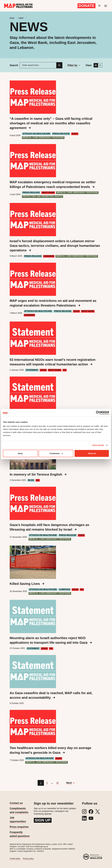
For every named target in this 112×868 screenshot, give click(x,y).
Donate (86, 6)
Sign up (43, 820)
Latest (21, 18)
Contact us (16, 803)
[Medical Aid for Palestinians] (18, 6)
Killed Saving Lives (27, 584)
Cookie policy (15, 859)
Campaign (65, 589)
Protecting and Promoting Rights (42, 196)
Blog (31, 480)
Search (14, 65)
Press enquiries (19, 827)
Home (12, 18)
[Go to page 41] (58, 783)
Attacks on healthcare (36, 134)
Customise (56, 453)
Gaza (75, 134)
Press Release (61, 134)
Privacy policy (28, 859)
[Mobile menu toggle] (106, 6)
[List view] (100, 65)
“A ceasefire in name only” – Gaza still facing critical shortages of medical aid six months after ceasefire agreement (51, 123)
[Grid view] (96, 65)
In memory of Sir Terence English (38, 474)
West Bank (48, 192)
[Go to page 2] (47, 783)
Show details (98, 445)
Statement (32, 370)
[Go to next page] (70, 783)
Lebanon (49, 256)
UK (65, 370)
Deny (20, 453)
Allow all (92, 453)
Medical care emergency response (43, 137)
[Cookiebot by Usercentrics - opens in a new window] (98, 413)
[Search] (59, 65)
